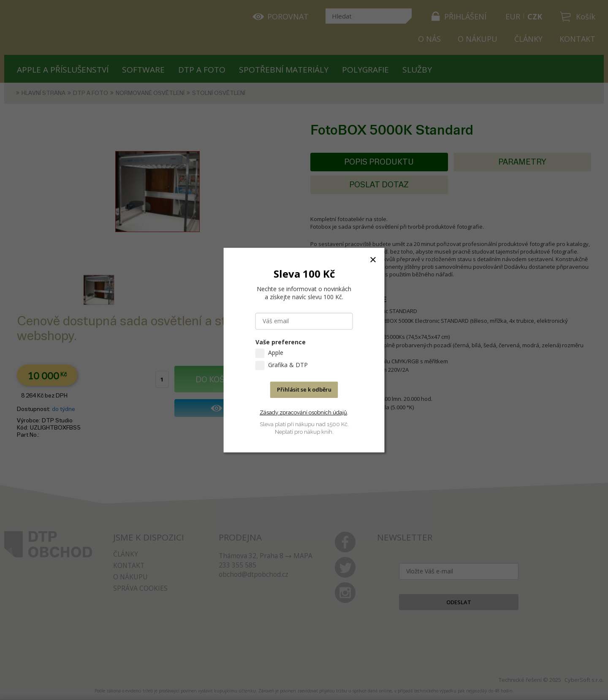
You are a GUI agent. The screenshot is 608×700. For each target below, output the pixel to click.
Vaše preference (281, 342)
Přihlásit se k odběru (304, 389)
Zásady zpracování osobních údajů (303, 412)
